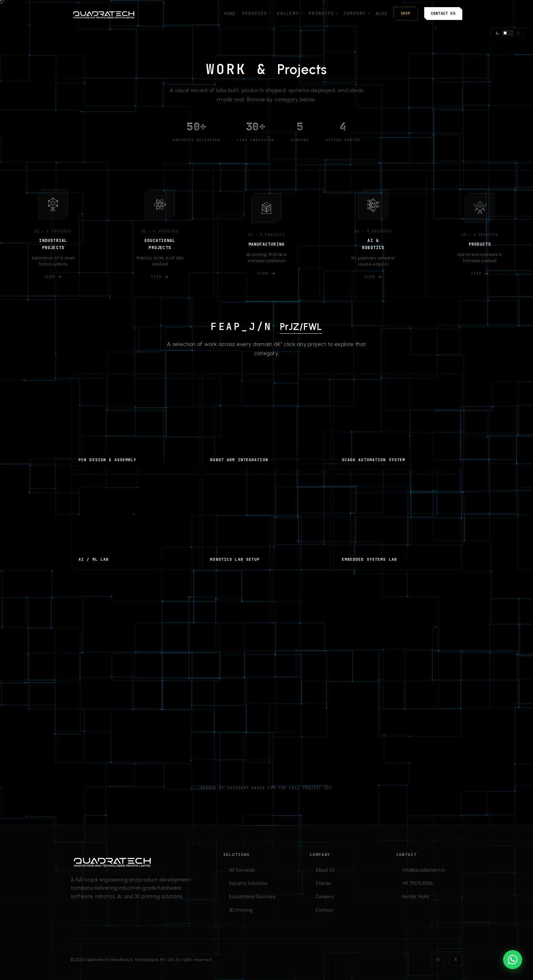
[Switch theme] (508, 33)
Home (230, 14)
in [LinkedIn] (438, 959)
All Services (242, 870)
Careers (324, 896)
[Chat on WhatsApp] (513, 960)
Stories (323, 883)
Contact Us (443, 13)
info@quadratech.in (424, 870)
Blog (382, 14)
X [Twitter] (455, 959)
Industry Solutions (248, 883)
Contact (324, 910)
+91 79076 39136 (417, 883)
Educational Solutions (252, 896)
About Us (325, 870)
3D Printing (241, 910)
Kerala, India (416, 896)
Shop (406, 13)
